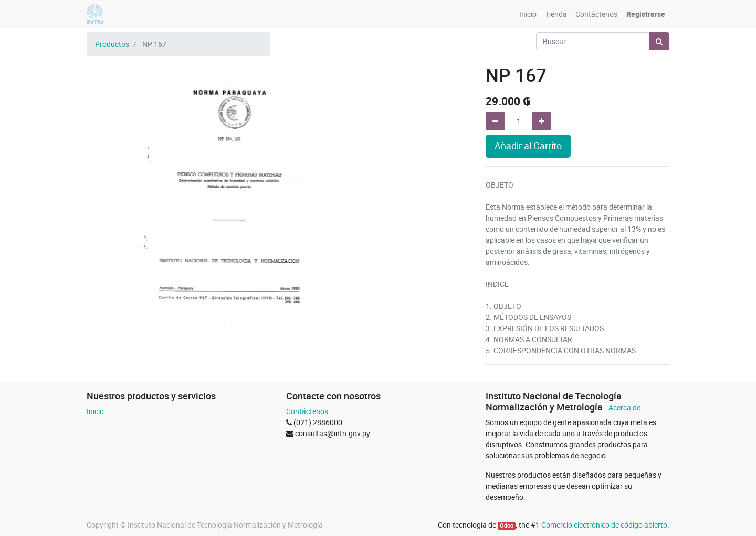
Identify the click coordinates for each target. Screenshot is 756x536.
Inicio (95, 411)
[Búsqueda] (659, 41)
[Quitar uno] (495, 121)
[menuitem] (528, 14)
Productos (112, 44)
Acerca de (624, 408)
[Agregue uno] (542, 121)
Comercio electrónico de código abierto (604, 525)
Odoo (507, 525)
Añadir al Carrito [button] (528, 146)
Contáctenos (307, 411)
